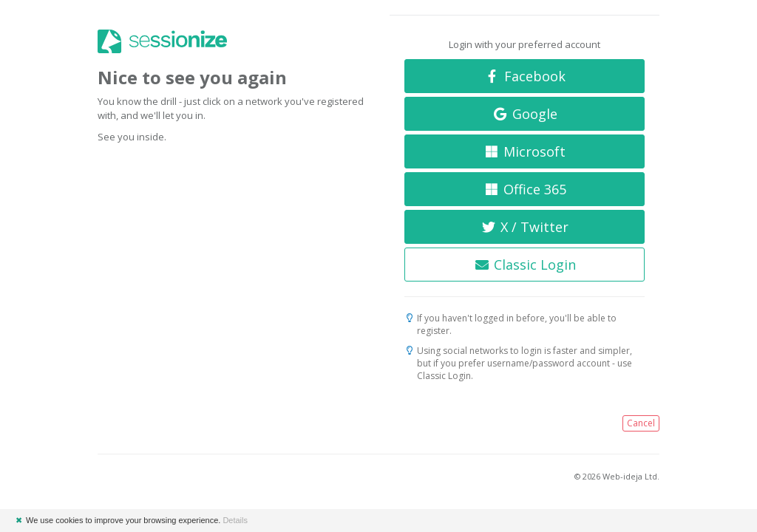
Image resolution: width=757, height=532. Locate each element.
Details (235, 520)
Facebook (525, 76)
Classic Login (525, 265)
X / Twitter (525, 227)
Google (525, 114)
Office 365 (525, 189)
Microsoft (525, 151)
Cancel (641, 423)
